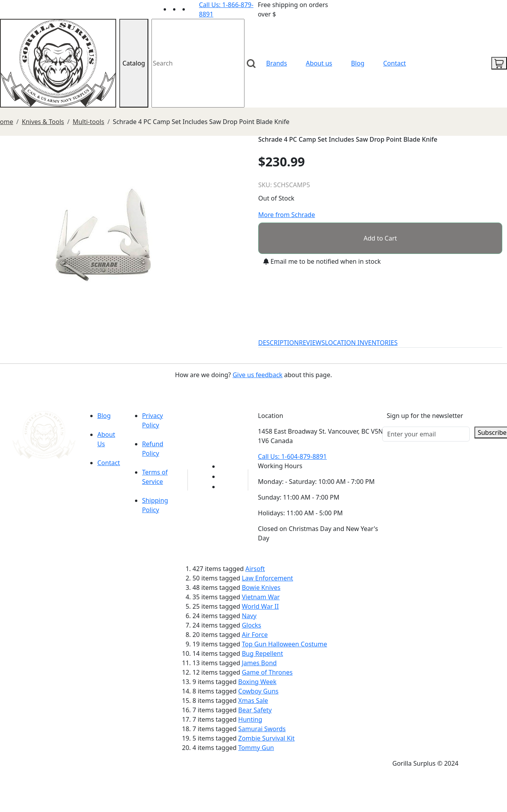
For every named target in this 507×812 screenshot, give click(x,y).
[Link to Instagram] (194, 9)
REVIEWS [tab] (312, 343)
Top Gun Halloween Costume (284, 644)
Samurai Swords (262, 729)
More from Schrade (287, 215)
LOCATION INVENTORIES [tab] (361, 343)
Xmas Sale (253, 701)
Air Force (255, 635)
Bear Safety (255, 710)
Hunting (250, 719)
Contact (395, 63)
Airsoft (255, 569)
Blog (357, 63)
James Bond (259, 663)
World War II (260, 606)
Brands (276, 63)
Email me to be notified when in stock (322, 261)
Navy (249, 616)
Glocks (251, 625)
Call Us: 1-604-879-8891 (292, 456)
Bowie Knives (261, 588)
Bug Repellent (262, 653)
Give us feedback (258, 375)
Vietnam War (261, 597)
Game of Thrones (267, 672)
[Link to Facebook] (224, 476)
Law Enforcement (267, 578)
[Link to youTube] (224, 466)
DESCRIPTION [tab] (279, 343)
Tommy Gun (256, 748)
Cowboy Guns (258, 691)
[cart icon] (499, 63)
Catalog (134, 63)
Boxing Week (257, 682)
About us (319, 63)
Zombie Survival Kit (266, 738)
